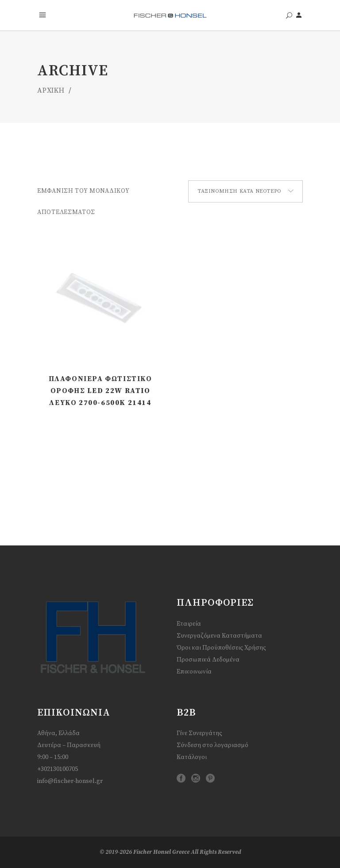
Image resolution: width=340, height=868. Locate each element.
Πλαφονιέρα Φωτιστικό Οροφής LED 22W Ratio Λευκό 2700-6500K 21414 (100, 391)
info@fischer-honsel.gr (70, 781)
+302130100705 (58, 769)
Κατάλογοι (192, 757)
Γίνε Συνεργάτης (199, 733)
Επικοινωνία (194, 672)
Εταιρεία (189, 624)
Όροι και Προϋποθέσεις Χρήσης (221, 648)
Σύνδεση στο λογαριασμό (212, 745)
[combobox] (245, 191)
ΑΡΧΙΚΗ (51, 90)
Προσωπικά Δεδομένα (208, 660)
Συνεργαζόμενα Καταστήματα (219, 636)
